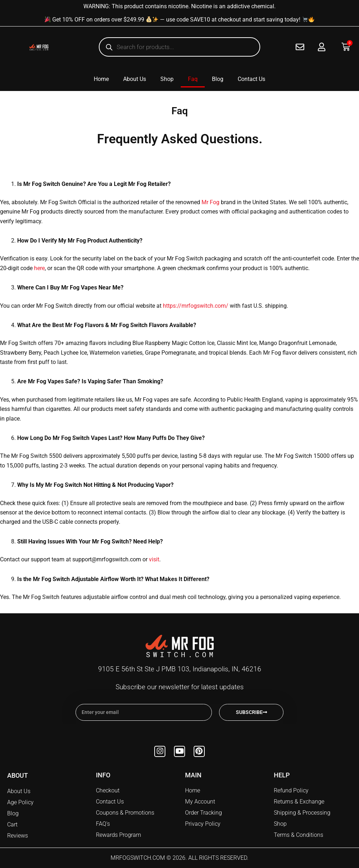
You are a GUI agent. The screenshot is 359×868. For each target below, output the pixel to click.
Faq (193, 79)
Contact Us (251, 79)
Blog (218, 79)
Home (101, 79)
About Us (135, 79)
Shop (167, 79)
